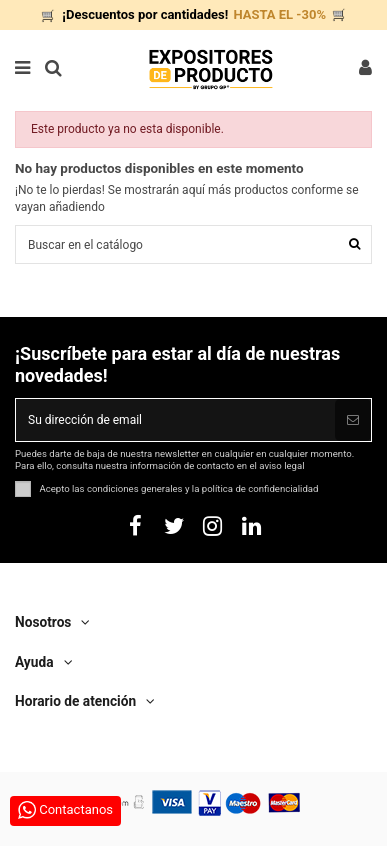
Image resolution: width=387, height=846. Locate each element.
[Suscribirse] (353, 420)
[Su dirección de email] (175, 420)
